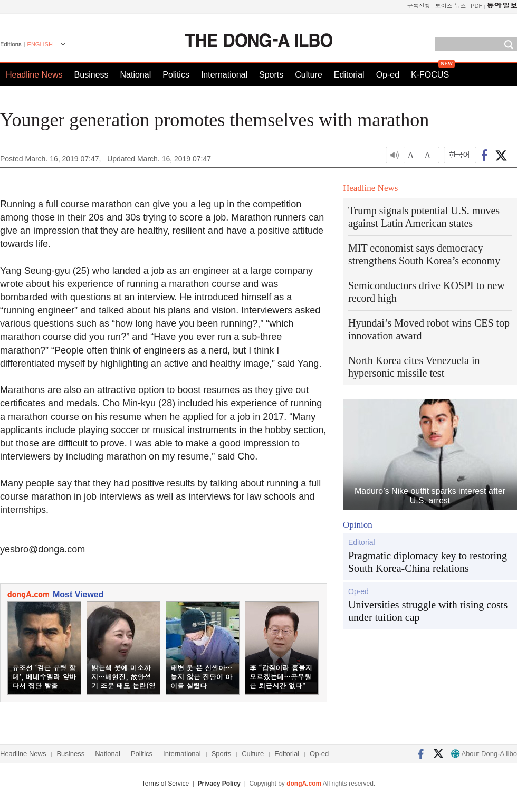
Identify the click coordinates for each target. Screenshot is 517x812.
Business (92, 75)
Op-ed (388, 75)
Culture (309, 75)
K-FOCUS (430, 75)
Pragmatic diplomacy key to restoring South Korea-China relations (428, 562)
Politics (176, 75)
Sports (271, 75)
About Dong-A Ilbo (484, 754)
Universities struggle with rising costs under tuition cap (428, 611)
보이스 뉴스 (451, 6)
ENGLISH (40, 44)
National (136, 75)
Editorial (349, 75)
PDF (476, 6)
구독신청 (419, 6)
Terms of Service (165, 784)
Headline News (34, 75)
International (224, 75)
